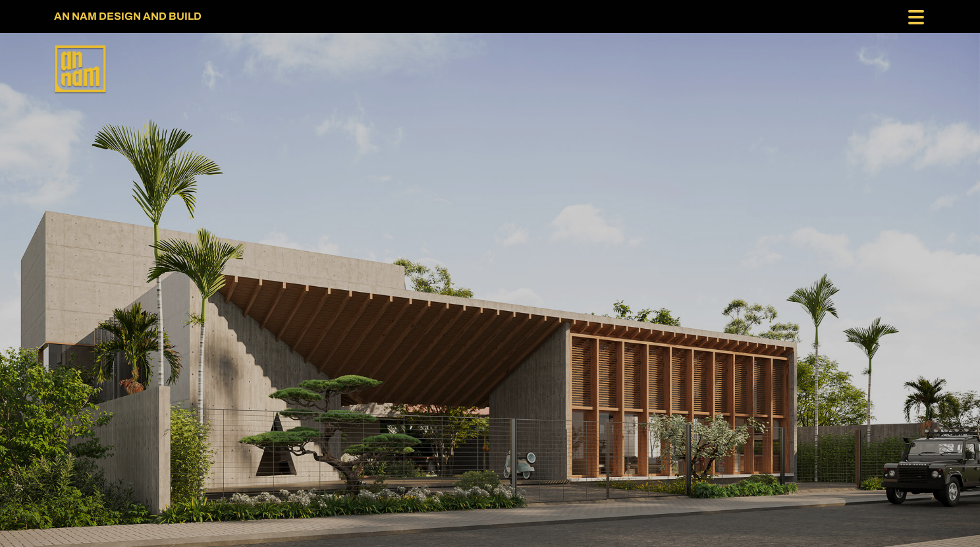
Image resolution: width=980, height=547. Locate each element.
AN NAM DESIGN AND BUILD (128, 16)
